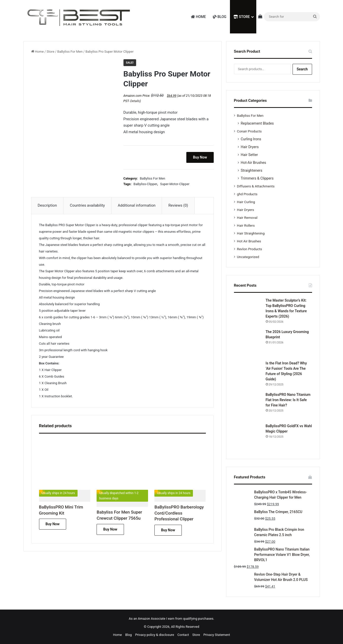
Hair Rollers (246, 225)
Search (302, 69)
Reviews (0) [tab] (178, 205)
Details (135, 101)
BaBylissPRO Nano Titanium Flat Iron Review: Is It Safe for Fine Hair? (288, 400)
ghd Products (247, 194)
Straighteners (252, 170)
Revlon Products (250, 249)
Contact (183, 635)
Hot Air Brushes (249, 241)
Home (198, 17)
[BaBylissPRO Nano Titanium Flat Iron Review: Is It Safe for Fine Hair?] (248, 406)
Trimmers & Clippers (257, 178)
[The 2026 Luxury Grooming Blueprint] (248, 343)
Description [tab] (47, 205)
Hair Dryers (250, 147)
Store (242, 17)
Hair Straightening (251, 233)
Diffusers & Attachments (256, 186)
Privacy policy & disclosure (155, 635)
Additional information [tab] (137, 205)
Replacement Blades (257, 123)
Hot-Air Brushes (254, 163)
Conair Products (249, 131)
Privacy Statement (217, 635)
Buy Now (200, 157)
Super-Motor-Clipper (175, 184)
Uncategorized (248, 257)
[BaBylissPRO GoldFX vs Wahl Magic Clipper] (248, 437)
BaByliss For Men (70, 52)
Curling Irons (251, 139)
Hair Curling (246, 202)
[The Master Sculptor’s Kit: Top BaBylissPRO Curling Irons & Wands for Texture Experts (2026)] (248, 312)
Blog (220, 17)
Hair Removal (247, 218)
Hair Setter (249, 155)
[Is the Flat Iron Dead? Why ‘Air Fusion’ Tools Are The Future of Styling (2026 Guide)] (248, 375)
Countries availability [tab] (87, 205)
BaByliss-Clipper (145, 184)
